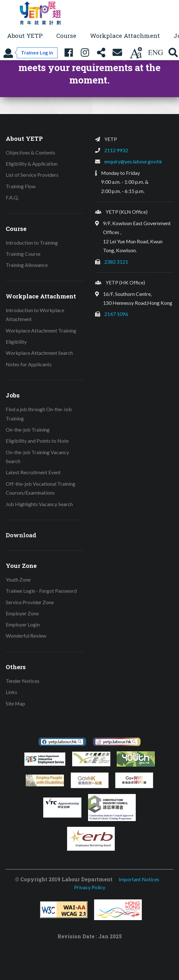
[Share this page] (101, 53)
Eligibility (16, 342)
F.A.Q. (12, 197)
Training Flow (21, 186)
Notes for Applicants (29, 364)
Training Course (23, 254)
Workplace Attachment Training (41, 330)
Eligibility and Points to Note (37, 441)
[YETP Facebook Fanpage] (69, 53)
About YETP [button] (25, 36)
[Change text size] (136, 53)
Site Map (15, 703)
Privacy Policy (90, 887)
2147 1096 (116, 314)
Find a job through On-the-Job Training (39, 414)
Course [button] (66, 36)
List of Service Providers (32, 175)
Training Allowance (27, 265)
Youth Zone (18, 579)
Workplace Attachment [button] (125, 36)
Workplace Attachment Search (39, 353)
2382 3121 (116, 262)
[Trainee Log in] (30, 53)
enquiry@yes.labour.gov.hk (133, 161)
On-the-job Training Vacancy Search (37, 457)
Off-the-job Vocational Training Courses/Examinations (41, 488)
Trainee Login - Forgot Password (41, 591)
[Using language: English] (155, 53)
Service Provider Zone (30, 602)
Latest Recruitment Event (33, 472)
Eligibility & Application (32, 164)
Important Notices (139, 879)
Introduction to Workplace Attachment (35, 315)
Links (11, 692)
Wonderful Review (26, 636)
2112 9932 (116, 150)
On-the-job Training (28, 429)
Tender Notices (23, 681)
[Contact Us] (117, 53)
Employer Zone (22, 613)
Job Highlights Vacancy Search (39, 504)
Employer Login (23, 624)
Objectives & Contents (31, 152)
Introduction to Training (32, 243)
